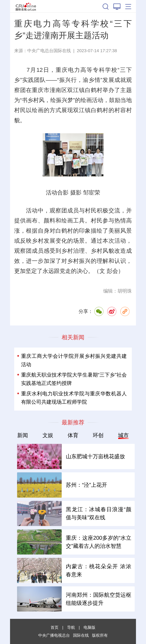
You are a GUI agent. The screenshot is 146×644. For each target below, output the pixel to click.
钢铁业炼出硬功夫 (58, 456)
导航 (71, 627)
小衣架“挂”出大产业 (60, 570)
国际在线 (26, 6)
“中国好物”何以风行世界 (65, 485)
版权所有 (100, 635)
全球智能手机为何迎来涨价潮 (69, 542)
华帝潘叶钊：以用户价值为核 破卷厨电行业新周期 (69, 599)
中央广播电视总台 (54, 635)
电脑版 (89, 627)
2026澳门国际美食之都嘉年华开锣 (69, 513)
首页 (55, 627)
